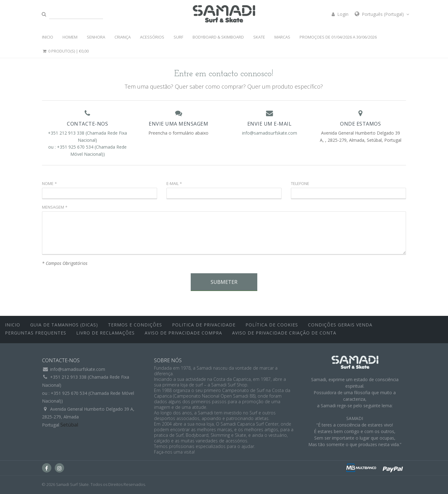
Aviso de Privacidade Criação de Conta (284, 333)
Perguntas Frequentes (36, 333)
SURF (178, 37)
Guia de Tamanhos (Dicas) (64, 325)
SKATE (259, 37)
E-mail (174, 183)
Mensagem (55, 207)
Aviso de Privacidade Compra (183, 333)
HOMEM (70, 37)
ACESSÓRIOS (152, 37)
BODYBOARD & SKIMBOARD (218, 37)
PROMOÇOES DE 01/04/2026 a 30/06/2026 (338, 37)
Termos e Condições (135, 325)
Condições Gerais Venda (340, 325)
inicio (13, 325)
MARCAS (282, 37)
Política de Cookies (272, 325)
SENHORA (96, 37)
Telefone (300, 183)
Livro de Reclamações (105, 333)
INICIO (48, 37)
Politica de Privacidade (204, 325)
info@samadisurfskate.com (270, 133)
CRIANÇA (123, 37)
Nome (49, 183)
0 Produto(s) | (65, 51)
